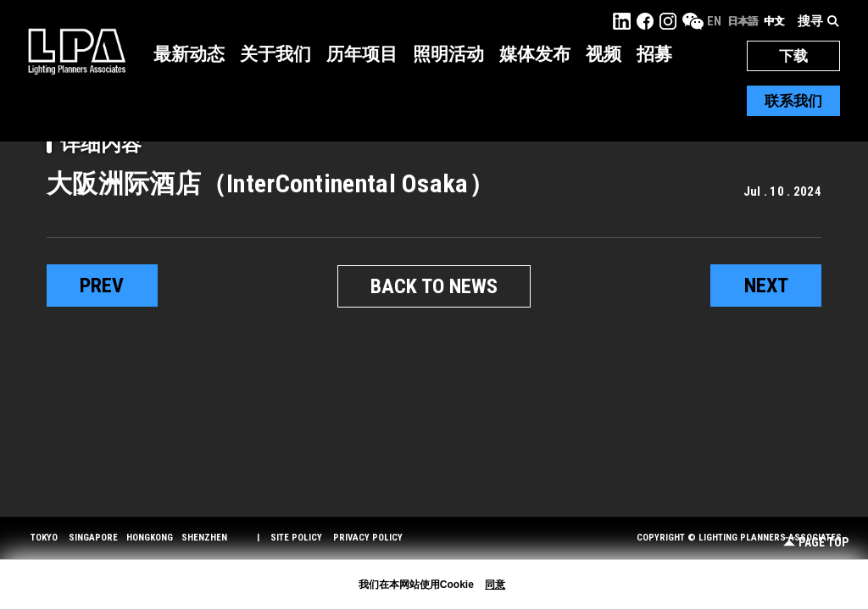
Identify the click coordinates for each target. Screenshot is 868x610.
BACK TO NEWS (434, 286)
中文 (774, 21)
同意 (495, 585)
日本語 (743, 21)
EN (714, 21)
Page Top (816, 543)
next (766, 286)
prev (102, 286)
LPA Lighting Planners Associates (77, 51)
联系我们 (793, 101)
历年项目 (362, 54)
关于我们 (275, 54)
